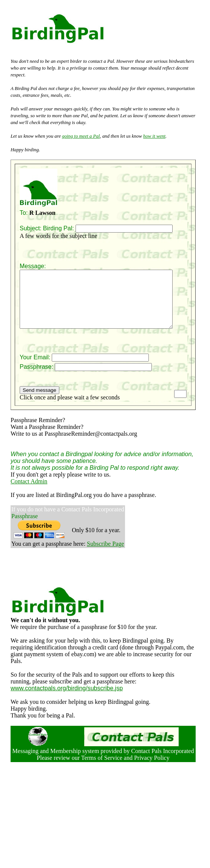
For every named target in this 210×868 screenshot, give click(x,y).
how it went (154, 136)
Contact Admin (29, 493)
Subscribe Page (105, 555)
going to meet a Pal (81, 136)
